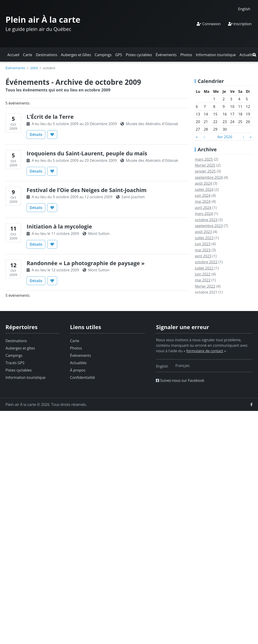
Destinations (47, 55)
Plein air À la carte (43, 20)
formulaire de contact (205, 351)
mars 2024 (204, 214)
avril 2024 (203, 208)
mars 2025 (204, 159)
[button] (254, 55)
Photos (186, 55)
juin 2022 (203, 274)
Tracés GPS (15, 363)
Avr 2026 (225, 137)
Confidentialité (83, 377)
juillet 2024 (204, 190)
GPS (119, 55)
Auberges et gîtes (20, 348)
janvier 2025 (205, 171)
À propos (78, 370)
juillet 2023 (204, 238)
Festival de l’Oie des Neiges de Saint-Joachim (87, 190)
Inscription (240, 24)
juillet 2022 (204, 268)
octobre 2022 (206, 262)
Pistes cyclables (139, 55)
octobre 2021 (206, 292)
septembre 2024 (209, 177)
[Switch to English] (244, 9)
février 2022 (205, 286)
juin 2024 (203, 195)
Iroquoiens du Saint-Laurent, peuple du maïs (87, 153)
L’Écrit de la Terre (50, 117)
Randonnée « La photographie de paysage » (86, 263)
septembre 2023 (209, 226)
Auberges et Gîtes (76, 55)
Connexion (209, 24)
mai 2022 (203, 280)
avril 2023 (203, 256)
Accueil (13, 55)
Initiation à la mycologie (59, 226)
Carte (27, 55)
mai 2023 (203, 250)
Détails (37, 134)
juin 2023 (203, 244)
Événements (166, 55)
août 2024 (203, 183)
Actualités (248, 55)
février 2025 (205, 165)
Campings (103, 55)
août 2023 (203, 232)
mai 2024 (203, 201)
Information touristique (216, 55)
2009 (34, 68)
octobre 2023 (206, 220)
